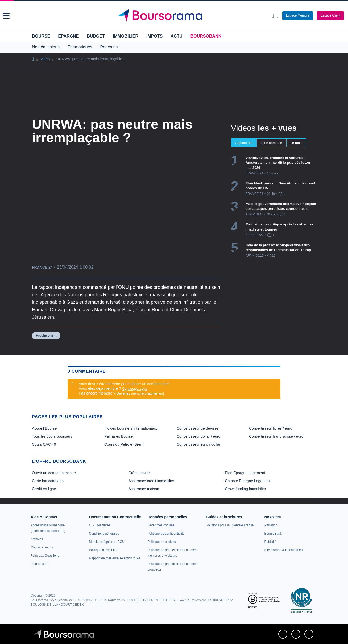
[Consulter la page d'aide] (277, 16)
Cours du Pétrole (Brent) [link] (125, 444)
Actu (176, 36)
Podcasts (109, 47)
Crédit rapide (139, 473)
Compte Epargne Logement (248, 481)
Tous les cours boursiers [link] (52, 436)
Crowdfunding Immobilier (245, 489)
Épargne (68, 36)
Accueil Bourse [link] (44, 428)
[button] (6, 16)
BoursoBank (206, 36)
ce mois (297, 143)
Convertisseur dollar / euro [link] (198, 436)
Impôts (154, 36)
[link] (37, 539)
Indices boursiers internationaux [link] (131, 428)
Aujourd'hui (244, 143)
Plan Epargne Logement (245, 473)
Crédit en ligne (44, 489)
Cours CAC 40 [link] (44, 444)
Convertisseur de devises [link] (198, 428)
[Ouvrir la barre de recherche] (273, 16)
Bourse (41, 36)
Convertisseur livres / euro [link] (271, 428)
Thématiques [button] (80, 47)
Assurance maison (144, 489)
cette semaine (272, 143)
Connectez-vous (135, 389)
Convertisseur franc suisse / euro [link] (276, 436)
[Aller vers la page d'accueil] (175, 16)
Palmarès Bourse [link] (119, 436)
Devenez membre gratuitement (140, 393)
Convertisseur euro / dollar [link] (198, 444)
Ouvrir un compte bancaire (54, 473)
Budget (96, 36)
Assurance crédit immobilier (151, 481)
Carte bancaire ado (48, 481)
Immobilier (126, 36)
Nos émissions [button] (46, 47)
